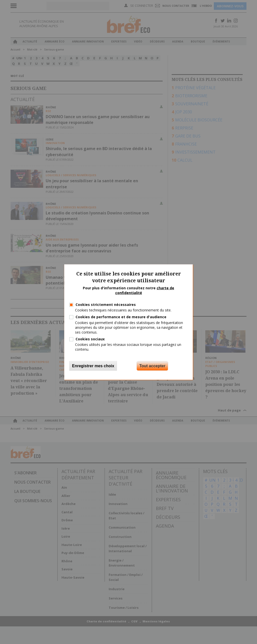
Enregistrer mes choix (93, 366)
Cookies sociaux (90, 339)
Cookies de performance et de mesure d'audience (121, 317)
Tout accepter (152, 366)
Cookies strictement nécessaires (106, 305)
